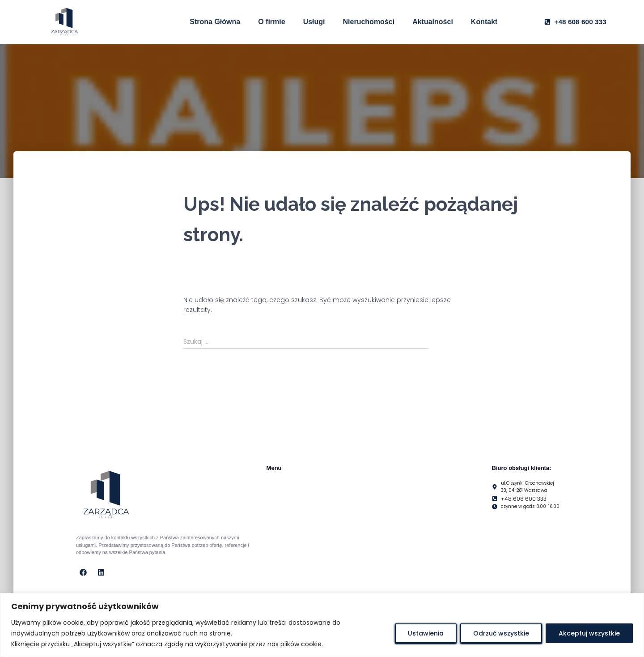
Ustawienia (426, 633)
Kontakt (484, 22)
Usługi (314, 22)
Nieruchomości (369, 22)
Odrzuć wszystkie (501, 633)
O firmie (271, 22)
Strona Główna (215, 22)
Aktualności (433, 22)
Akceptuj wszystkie (589, 633)
